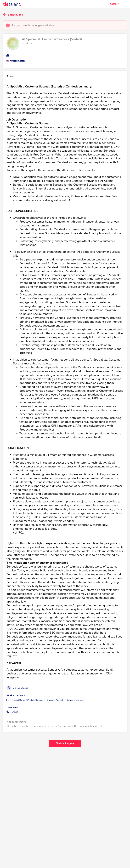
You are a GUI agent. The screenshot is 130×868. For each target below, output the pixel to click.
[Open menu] (125, 4)
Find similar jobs (65, 743)
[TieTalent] (12, 4)
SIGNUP (115, 4)
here (104, 726)
